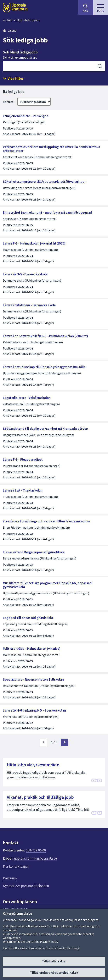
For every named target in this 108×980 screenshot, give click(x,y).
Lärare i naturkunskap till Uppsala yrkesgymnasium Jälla (44, 367)
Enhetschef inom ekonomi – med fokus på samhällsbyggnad (47, 212)
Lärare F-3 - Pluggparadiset (23, 459)
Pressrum (10, 878)
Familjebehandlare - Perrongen (26, 116)
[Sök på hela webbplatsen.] (85, 8)
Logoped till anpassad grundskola (28, 618)
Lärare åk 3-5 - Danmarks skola (25, 274)
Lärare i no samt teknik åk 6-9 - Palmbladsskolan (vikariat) (45, 336)
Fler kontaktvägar (16, 866)
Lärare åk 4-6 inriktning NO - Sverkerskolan (34, 710)
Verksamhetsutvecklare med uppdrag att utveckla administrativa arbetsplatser (51, 149)
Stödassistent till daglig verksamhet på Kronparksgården (45, 429)
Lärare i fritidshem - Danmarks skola (29, 305)
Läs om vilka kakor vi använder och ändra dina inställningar (42, 948)
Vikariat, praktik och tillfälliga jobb (40, 797)
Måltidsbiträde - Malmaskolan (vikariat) (32, 649)
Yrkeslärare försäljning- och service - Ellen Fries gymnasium (46, 521)
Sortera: (9, 102)
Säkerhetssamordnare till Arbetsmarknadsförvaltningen (45, 182)
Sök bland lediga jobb (20, 52)
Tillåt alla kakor (54, 961)
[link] (43, 742)
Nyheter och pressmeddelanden (26, 886)
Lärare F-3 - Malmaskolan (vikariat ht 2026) (34, 243)
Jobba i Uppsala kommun (23, 20)
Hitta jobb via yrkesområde (33, 765)
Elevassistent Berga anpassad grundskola (34, 552)
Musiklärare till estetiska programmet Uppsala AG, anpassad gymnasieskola (47, 585)
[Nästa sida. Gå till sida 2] (65, 742)
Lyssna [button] (12, 30)
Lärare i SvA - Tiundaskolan (23, 490)
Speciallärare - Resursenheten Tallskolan (33, 679)
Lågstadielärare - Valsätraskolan (27, 398)
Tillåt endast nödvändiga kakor (54, 973)
